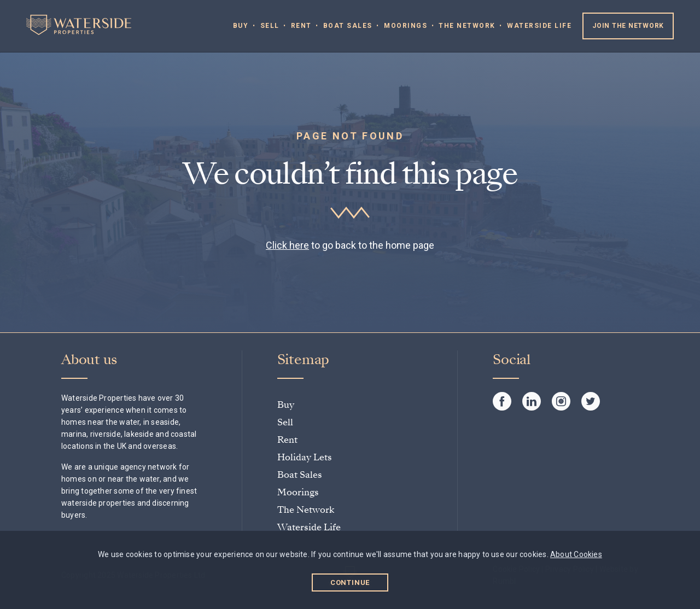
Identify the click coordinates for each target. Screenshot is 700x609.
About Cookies (576, 554)
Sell (270, 26)
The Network (467, 26)
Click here (287, 245)
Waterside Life (539, 26)
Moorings (406, 26)
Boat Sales (348, 26)
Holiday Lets (305, 457)
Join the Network (628, 26)
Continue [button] (350, 582)
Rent (301, 26)
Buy (241, 26)
